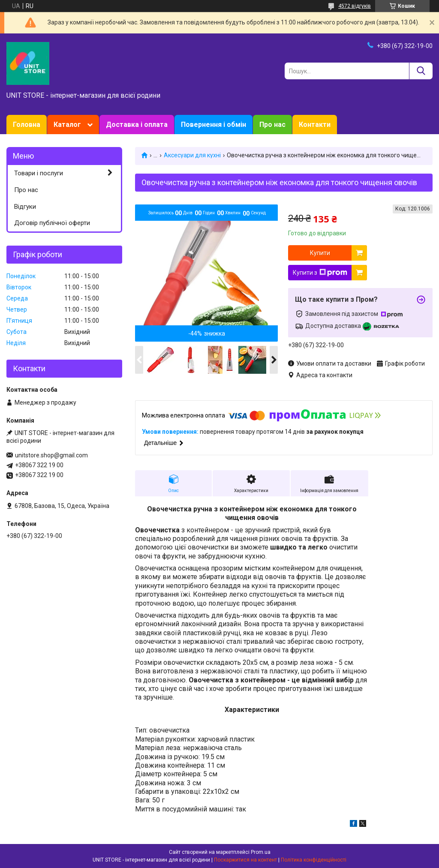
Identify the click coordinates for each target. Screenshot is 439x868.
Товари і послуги (39, 173)
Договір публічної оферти (52, 223)
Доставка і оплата (137, 125)
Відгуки (25, 207)
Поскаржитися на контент (245, 860)
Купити (320, 253)
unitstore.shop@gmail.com (51, 455)
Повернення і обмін (213, 125)
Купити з (320, 273)
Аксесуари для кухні (192, 155)
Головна (27, 125)
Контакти (315, 125)
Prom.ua (261, 852)
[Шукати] (421, 71)
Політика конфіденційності (314, 860)
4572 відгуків (355, 6)
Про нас (272, 125)
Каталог (67, 125)
